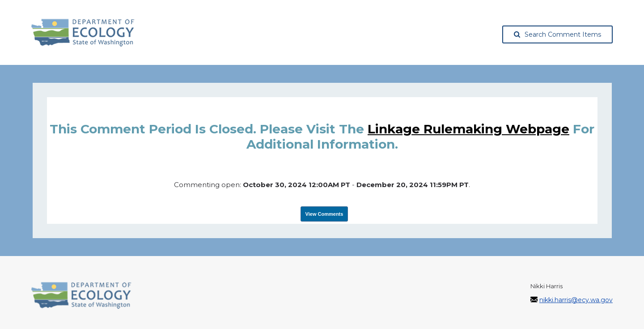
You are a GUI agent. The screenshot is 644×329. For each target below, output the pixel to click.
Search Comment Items (557, 34)
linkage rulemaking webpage (468, 129)
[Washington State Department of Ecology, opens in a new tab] (83, 33)
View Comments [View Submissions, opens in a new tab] (324, 214)
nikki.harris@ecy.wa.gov (576, 300)
